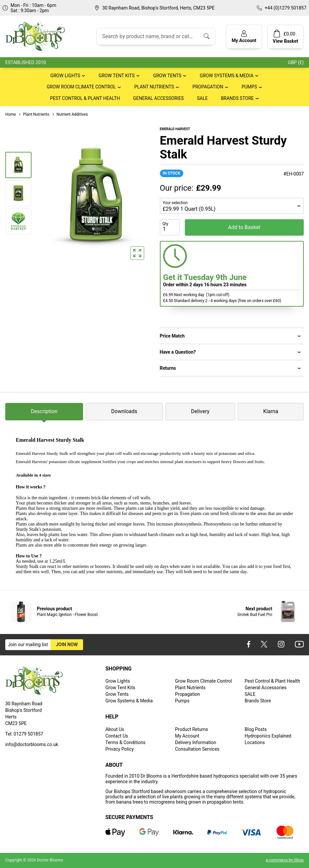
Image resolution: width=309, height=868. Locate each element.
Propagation (208, 87)
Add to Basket (244, 227)
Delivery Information (196, 742)
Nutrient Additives (70, 114)
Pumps (249, 87)
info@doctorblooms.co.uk (32, 744)
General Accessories (158, 98)
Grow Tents (167, 76)
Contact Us (117, 736)
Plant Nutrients (154, 87)
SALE (202, 98)
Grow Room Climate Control (81, 87)
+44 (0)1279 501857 (286, 8)
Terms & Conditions (125, 742)
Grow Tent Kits (117, 76)
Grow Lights (65, 76)
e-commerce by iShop (285, 860)
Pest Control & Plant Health (85, 98)
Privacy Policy (120, 749)
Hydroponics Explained (268, 736)
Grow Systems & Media (227, 76)
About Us (115, 729)
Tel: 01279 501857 (24, 734)
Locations (255, 742)
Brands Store (237, 98)
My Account (187, 736)
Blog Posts (256, 729)
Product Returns (191, 729)
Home (11, 114)
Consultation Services (197, 749)
